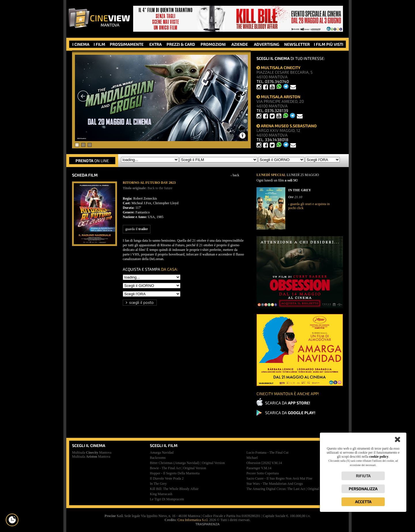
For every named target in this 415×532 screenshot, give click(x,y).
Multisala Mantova (92, 453)
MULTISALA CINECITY (279, 68)
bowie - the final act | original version (178, 468)
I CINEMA (81, 44)
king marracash (161, 494)
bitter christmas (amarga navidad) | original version (187, 463)
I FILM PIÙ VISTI (329, 44)
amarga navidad (162, 453)
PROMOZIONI (213, 44)
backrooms (158, 458)
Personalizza (363, 489)
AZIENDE (240, 44)
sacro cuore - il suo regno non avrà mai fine (279, 478)
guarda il (137, 229)
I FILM (99, 44)
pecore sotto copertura (263, 473)
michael (252, 458)
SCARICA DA (288, 403)
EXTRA (155, 44)
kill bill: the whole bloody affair (174, 489)
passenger (259, 468)
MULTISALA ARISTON (278, 97)
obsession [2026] (264, 463)
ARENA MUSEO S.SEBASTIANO (287, 126)
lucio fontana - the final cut (267, 453)
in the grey (158, 484)
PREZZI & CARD (181, 44)
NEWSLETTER (297, 44)
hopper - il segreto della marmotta (175, 473)
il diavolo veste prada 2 (167, 478)
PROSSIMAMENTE (127, 44)
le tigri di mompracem (167, 499)
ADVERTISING (267, 44)
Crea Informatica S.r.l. (193, 520)
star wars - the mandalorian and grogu (275, 484)
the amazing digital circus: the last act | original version (288, 489)
